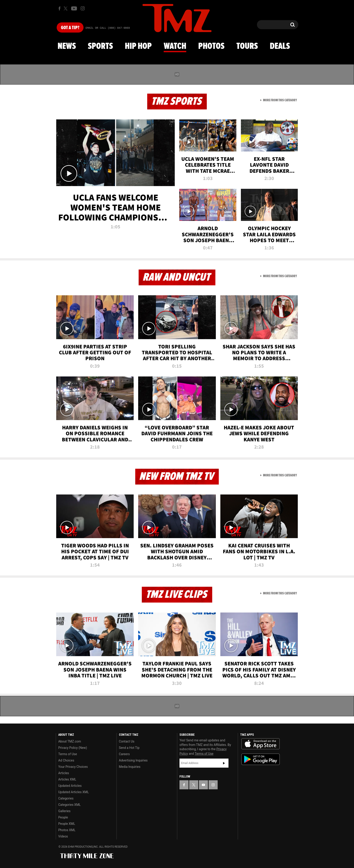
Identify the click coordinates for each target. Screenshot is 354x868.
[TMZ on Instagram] (83, 8)
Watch (175, 46)
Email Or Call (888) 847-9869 (108, 28)
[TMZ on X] (66, 8)
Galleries (64, 811)
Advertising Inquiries (133, 760)
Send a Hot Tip (129, 748)
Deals (280, 46)
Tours (247, 46)
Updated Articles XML (73, 792)
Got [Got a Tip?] (70, 28)
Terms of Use (68, 754)
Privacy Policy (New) (73, 748)
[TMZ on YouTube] (203, 785)
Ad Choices (66, 760)
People (63, 817)
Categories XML (69, 805)
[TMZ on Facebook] (59, 8)
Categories (66, 798)
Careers (124, 754)
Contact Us (127, 741)
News (67, 46)
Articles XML (67, 779)
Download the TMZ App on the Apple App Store (261, 744)
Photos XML (67, 830)
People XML (67, 824)
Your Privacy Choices (73, 767)
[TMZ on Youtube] (74, 8)
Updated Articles (70, 786)
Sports (100, 46)
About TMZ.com (70, 741)
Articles (64, 773)
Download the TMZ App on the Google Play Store (261, 759)
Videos (63, 836)
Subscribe (224, 763)
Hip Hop (138, 46)
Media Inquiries (130, 767)
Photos (211, 46)
